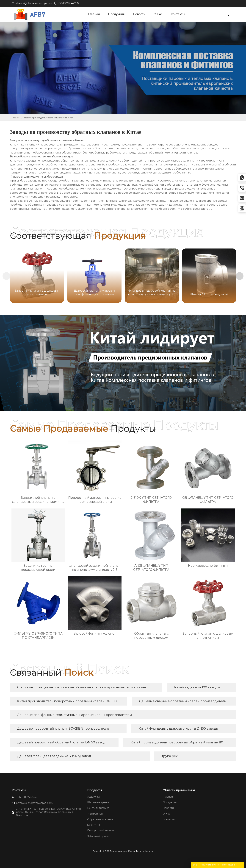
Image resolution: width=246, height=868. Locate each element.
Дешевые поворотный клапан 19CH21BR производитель (63, 728)
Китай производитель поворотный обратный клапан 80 (177, 742)
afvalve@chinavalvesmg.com (34, 3)
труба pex (170, 756)
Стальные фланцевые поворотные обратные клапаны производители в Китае (82, 687)
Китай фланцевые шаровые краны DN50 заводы (179, 728)
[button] (240, 276)
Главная (16, 118)
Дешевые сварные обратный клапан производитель (182, 701)
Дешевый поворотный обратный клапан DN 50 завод (61, 742)
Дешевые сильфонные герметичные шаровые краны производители (75, 715)
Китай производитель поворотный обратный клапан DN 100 (67, 701)
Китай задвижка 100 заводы (197, 687)
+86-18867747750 (68, 3)
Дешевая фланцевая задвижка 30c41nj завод (54, 756)
